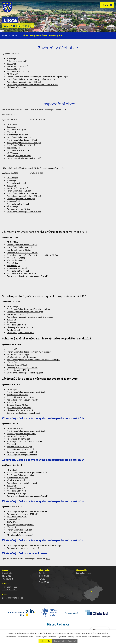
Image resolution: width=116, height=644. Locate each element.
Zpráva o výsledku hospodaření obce (22, 454)
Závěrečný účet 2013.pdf (17, 493)
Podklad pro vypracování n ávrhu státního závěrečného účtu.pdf (33, 360)
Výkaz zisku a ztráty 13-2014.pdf (20, 449)
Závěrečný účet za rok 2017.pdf (20, 327)
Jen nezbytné (59, 641)
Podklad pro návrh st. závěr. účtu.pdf (22, 400)
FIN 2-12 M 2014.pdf (15, 428)
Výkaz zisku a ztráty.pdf (17, 129)
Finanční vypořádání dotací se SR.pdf (22, 140)
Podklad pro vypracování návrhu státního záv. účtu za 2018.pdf (33, 255)
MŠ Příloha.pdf (13, 153)
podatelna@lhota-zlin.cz (13, 598)
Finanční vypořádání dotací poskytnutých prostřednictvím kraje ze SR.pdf (37, 77)
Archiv (15, 35)
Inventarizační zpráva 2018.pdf (19, 250)
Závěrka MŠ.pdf (13, 330)
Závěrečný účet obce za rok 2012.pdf (22, 514)
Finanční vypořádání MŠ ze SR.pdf (21, 145)
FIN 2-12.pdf (12, 389)
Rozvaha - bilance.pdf (16, 488)
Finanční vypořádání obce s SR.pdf (21, 475)
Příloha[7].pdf (12, 362)
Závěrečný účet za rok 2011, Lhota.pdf (23, 548)
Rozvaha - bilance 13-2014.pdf (19, 447)
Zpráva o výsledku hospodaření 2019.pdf (24, 158)
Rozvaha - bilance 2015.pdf (18, 405)
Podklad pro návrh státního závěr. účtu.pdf (25, 441)
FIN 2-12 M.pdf (13, 242)
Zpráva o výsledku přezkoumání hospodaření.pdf (27, 276)
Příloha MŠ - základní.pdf (17, 260)
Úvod (5, 35)
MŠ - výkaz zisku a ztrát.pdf (18, 439)
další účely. (105, 633)
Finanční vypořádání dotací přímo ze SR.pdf (25, 312)
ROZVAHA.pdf (12, 522)
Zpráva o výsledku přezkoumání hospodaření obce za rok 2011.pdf (34, 545)
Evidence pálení (71, 613)
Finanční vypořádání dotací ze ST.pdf (22, 245)
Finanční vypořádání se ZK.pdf (19, 247)
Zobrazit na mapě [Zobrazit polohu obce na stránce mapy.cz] (83, 573)
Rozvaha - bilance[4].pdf (17, 365)
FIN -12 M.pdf (12, 124)
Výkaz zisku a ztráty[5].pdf (18, 370)
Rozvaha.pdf (12, 58)
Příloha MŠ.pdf (13, 263)
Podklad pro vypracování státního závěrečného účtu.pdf (30, 317)
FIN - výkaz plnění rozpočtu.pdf (20, 535)
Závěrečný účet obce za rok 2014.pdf (22, 452)
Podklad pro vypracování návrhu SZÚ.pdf (24, 82)
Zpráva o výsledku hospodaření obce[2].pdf (25, 373)
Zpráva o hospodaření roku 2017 (20, 333)
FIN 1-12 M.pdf (13, 306)
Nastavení (72, 641)
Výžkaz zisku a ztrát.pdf (17, 61)
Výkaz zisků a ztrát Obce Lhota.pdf (21, 273)
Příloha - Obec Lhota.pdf (17, 258)
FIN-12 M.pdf (12, 74)
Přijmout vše (45, 641)
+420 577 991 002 (10, 587)
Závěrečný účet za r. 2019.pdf (19, 156)
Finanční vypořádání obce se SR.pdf (21, 434)
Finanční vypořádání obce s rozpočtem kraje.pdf (27, 472)
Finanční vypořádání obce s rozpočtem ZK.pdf (26, 392)
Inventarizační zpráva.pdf (17, 66)
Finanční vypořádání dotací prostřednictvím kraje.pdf (29, 309)
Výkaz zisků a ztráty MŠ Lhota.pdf (21, 397)
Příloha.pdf (11, 64)
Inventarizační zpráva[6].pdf (18, 354)
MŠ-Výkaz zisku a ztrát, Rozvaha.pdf (22, 357)
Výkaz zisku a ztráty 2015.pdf (19, 408)
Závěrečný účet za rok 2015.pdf (20, 410)
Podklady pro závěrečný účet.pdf (20, 525)
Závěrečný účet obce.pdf (17, 87)
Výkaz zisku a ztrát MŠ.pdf (18, 71)
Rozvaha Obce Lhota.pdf (17, 268)
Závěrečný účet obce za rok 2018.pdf (22, 253)
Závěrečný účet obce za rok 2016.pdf (22, 367)
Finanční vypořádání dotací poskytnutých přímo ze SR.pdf (31, 79)
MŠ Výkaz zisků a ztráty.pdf (18, 480)
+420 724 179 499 (10, 590)
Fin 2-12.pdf (12, 349)
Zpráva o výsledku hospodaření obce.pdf (24, 413)
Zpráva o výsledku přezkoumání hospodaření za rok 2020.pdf (32, 85)
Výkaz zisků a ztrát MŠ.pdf (18, 150)
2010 (48, 559)
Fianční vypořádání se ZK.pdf (19, 137)
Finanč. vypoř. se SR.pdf (17, 532)
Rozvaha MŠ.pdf (13, 69)
